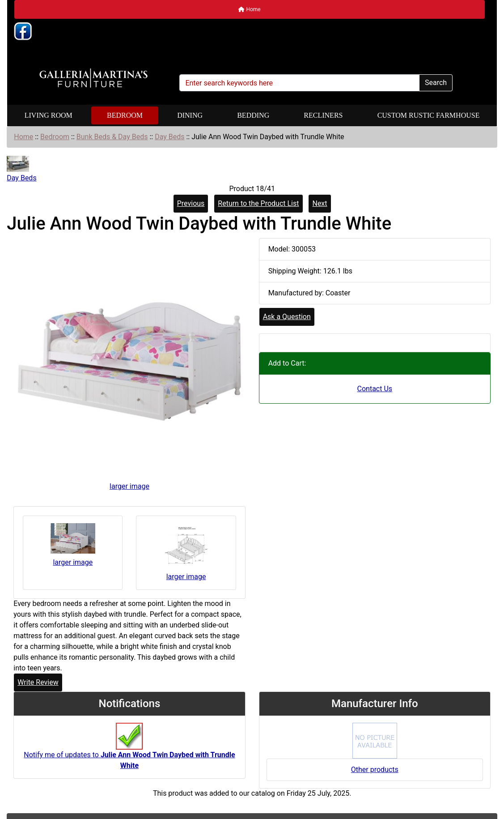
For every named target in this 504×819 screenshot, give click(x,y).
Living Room (49, 115)
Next (320, 203)
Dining (190, 115)
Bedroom (125, 115)
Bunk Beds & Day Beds (112, 137)
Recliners (323, 115)
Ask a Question (287, 317)
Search (436, 83)
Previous (191, 203)
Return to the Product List (258, 203)
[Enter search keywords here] (299, 83)
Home (249, 9)
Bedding (253, 115)
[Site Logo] (93, 78)
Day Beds (169, 137)
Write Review (38, 682)
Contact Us (375, 389)
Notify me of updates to (129, 751)
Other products (375, 770)
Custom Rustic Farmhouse (429, 115)
